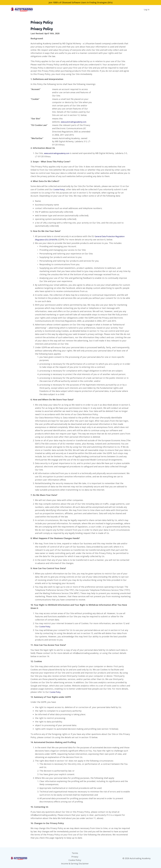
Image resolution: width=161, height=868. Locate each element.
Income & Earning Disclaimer (75, 862)
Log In (146, 9)
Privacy (75, 856)
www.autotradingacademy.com (76, 122)
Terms (75, 853)
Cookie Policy (60, 189)
